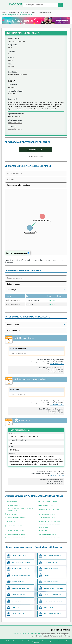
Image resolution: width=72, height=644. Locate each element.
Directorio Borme (35, 636)
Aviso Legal (45, 636)
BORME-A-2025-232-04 (57, 364)
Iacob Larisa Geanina (15, 123)
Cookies (67, 636)
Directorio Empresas (62, 634)
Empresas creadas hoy (47, 634)
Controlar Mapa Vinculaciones (16, 253)
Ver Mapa (11, 67)
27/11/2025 (51, 300)
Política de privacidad (57, 636)
